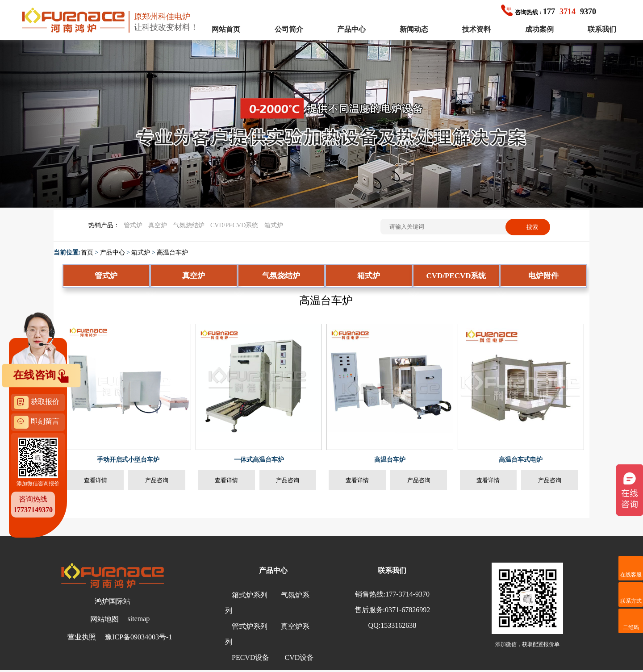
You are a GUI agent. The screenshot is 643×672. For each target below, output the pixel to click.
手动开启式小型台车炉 (128, 460)
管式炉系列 (250, 626)
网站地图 (104, 619)
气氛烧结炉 (189, 225)
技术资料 (476, 29)
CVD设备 (299, 657)
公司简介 (289, 29)
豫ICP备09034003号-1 (138, 637)
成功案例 (539, 29)
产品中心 (351, 29)
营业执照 (82, 637)
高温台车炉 (172, 253)
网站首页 (226, 29)
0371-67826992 (407, 610)
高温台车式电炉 (521, 460)
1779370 (549, 12)
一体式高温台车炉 (259, 460)
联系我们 (602, 29)
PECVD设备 (251, 657)
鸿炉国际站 (113, 601)
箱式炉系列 (250, 595)
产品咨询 (157, 480)
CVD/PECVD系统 (234, 225)
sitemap (139, 619)
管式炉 (133, 225)
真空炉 (158, 225)
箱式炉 (274, 225)
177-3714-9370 (407, 594)
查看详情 (96, 480)
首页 (87, 253)
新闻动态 (414, 29)
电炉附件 (543, 276)
